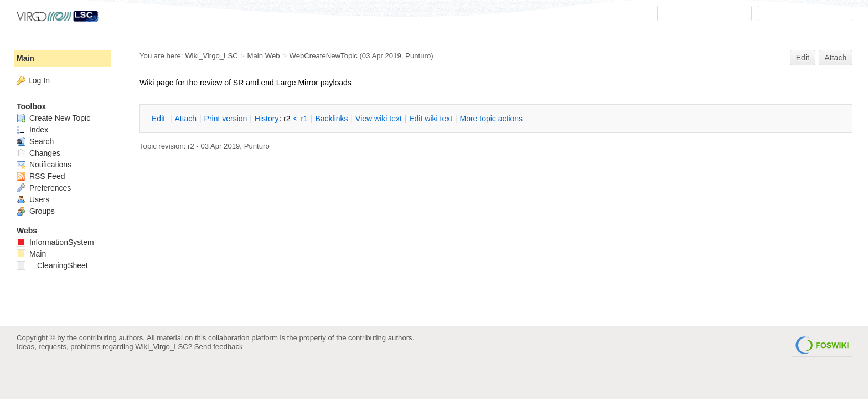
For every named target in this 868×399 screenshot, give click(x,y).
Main (25, 58)
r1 (304, 119)
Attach (836, 58)
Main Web (264, 56)
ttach (185, 119)
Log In (39, 80)
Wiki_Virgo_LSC (211, 56)
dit (159, 119)
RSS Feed (41, 176)
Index (32, 130)
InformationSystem (55, 242)
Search (35, 141)
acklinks (331, 119)
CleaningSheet (52, 265)
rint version (226, 119)
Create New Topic (53, 118)
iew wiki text (379, 119)
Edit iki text (431, 119)
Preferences (44, 188)
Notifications (44, 165)
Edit (803, 58)
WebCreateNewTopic (323, 56)
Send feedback (219, 347)
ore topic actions (491, 119)
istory (267, 119)
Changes (38, 153)
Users (33, 199)
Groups (36, 211)
